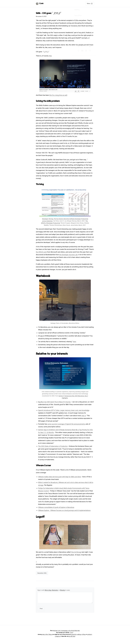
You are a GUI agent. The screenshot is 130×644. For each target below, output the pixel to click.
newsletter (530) (42, 573)
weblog (79, 634)
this (50, 56)
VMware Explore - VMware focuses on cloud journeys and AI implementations (64, 510)
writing (83, 634)
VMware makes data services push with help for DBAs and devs (60, 477)
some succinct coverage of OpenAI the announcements (66, 424)
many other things (47, 634)
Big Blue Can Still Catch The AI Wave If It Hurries (54, 402)
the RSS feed (72, 636)
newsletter (74, 634)
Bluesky (63, 590)
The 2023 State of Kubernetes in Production (53, 446)
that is (84, 416)
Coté (72, 633)
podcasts (90, 634)
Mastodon (55, 590)
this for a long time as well (58, 95)
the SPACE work (41, 252)
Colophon (57, 636)
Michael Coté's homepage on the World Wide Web (66, 631)
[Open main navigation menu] (90, 4)
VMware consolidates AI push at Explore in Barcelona (56, 507)
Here (74, 342)
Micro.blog (48, 590)
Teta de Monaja (76, 552)
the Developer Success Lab (68, 255)
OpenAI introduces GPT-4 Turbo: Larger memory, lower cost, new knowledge (64, 410)
